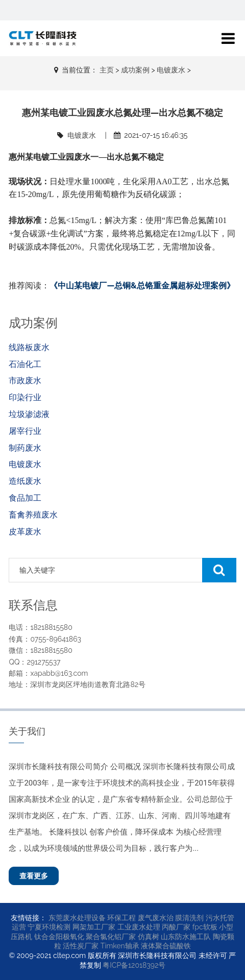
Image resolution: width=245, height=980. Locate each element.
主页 (107, 70)
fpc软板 (205, 927)
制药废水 (25, 448)
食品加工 (25, 498)
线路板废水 (29, 347)
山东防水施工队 (186, 937)
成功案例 (135, 70)
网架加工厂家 (94, 927)
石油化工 (25, 364)
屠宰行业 (25, 431)
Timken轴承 (120, 946)
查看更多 (34, 876)
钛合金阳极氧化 (59, 937)
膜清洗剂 (189, 918)
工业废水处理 (139, 927)
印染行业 (25, 397)
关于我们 (27, 731)
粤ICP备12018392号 (134, 965)
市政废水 (25, 381)
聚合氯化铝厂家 (111, 937)
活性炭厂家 (81, 946)
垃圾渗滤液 (29, 414)
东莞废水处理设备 (77, 918)
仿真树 (149, 937)
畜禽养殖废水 (33, 515)
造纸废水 (25, 481)
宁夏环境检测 (49, 927)
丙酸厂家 (176, 927)
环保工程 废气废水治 (140, 918)
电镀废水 (171, 70)
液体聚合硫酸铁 (166, 946)
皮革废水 (25, 532)
